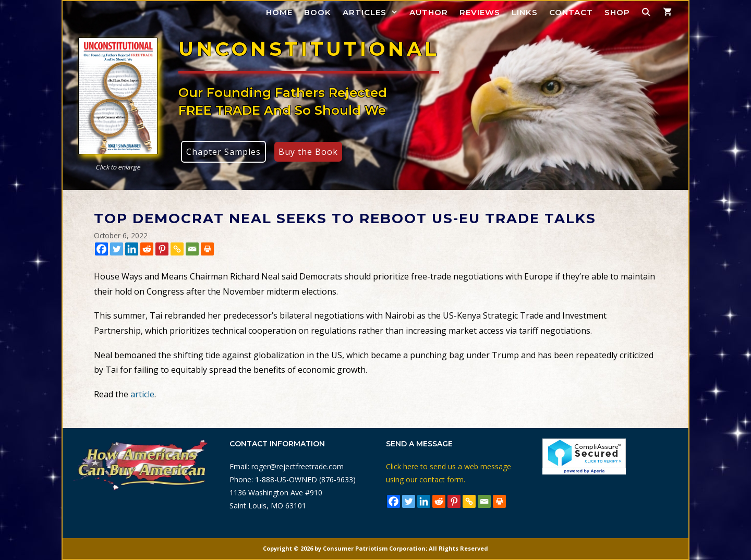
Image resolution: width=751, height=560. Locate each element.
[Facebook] (101, 249)
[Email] (192, 249)
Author (429, 12)
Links (525, 12)
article (142, 394)
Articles (373, 12)
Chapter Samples (223, 152)
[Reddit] (147, 249)
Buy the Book (308, 152)
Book (318, 12)
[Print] (207, 249)
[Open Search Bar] (646, 12)
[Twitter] (117, 249)
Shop (617, 12)
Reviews (480, 12)
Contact (571, 12)
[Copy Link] (177, 249)
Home (279, 12)
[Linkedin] (132, 249)
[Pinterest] (162, 249)
